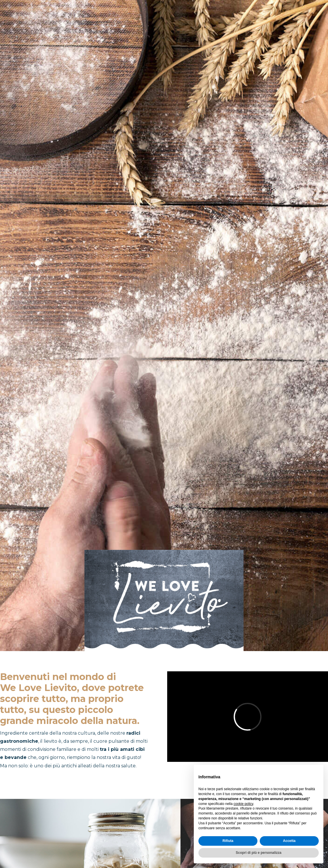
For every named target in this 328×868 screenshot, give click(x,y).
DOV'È (184, 17)
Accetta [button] (289, 841)
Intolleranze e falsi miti (238, 17)
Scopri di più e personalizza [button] (259, 853)
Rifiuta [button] (228, 841)
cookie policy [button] (243, 804)
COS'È (158, 17)
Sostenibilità (303, 17)
